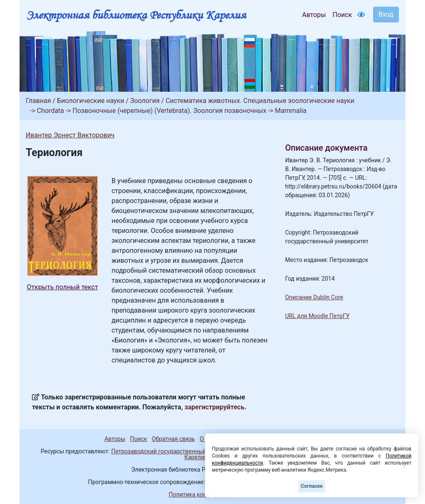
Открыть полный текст (63, 287)
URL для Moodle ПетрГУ (317, 316)
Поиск (342, 15)
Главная (38, 101)
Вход (386, 14)
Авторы (314, 15)
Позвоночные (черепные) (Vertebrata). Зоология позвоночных (170, 111)
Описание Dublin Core (314, 297)
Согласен (312, 486)
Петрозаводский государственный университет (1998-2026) (193, 451)
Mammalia (291, 111)
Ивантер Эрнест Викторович (70, 135)
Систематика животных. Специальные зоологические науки (260, 101)
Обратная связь (173, 439)
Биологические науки (90, 101)
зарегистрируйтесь (215, 407)
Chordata (50, 111)
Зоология (145, 101)
